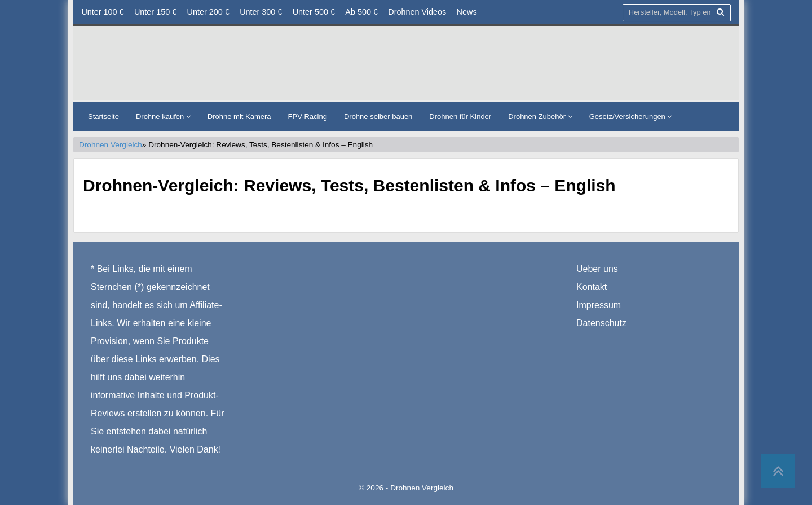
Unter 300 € (261, 12)
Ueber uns (597, 269)
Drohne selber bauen (378, 117)
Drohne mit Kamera (239, 117)
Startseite (103, 117)
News (467, 12)
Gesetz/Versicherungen (631, 117)
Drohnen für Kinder (460, 117)
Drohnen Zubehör (540, 117)
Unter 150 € (155, 12)
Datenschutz (601, 324)
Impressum (599, 306)
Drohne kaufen (163, 117)
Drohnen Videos (417, 12)
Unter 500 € (314, 12)
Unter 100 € (102, 12)
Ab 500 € (361, 12)
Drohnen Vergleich (111, 145)
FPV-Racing (308, 117)
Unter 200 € (208, 12)
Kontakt (592, 287)
